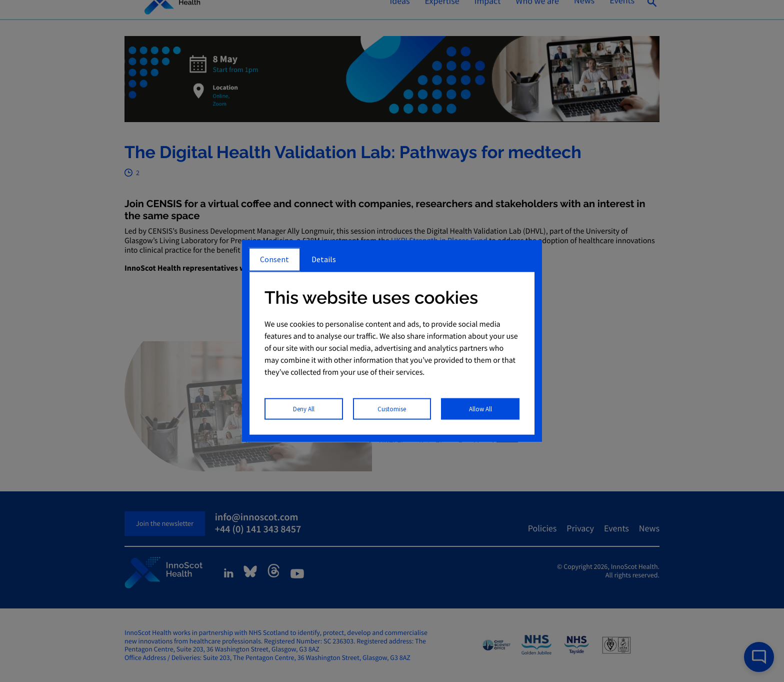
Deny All (304, 408)
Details (324, 259)
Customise (392, 408)
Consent (274, 259)
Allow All (480, 408)
